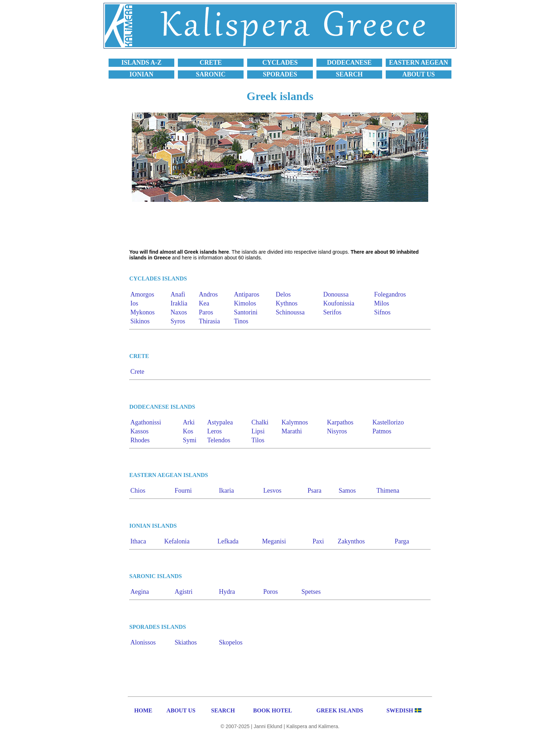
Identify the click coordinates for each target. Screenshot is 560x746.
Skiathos (186, 642)
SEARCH (223, 710)
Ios (134, 303)
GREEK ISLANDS (340, 710)
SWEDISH (400, 710)
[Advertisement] (280, 225)
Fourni (183, 491)
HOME (143, 710)
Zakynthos (351, 541)
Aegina (140, 592)
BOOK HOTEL (273, 710)
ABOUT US (181, 710)
